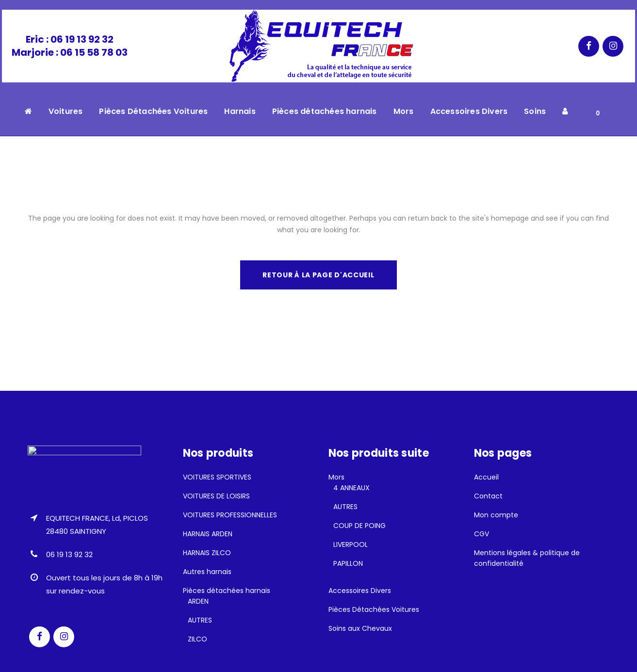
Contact (488, 496)
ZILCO (197, 639)
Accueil (486, 477)
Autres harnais (207, 572)
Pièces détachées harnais (227, 591)
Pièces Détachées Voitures (374, 609)
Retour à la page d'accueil (318, 275)
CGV (482, 534)
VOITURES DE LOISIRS (216, 496)
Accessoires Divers (360, 591)
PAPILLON (348, 563)
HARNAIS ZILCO (207, 553)
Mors (336, 477)
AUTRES (200, 620)
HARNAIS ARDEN (208, 534)
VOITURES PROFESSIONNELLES (230, 515)
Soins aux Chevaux (360, 628)
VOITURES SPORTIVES (217, 477)
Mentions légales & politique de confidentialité (527, 558)
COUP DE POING (359, 526)
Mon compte (496, 515)
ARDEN (198, 601)
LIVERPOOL (351, 544)
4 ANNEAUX (351, 488)
